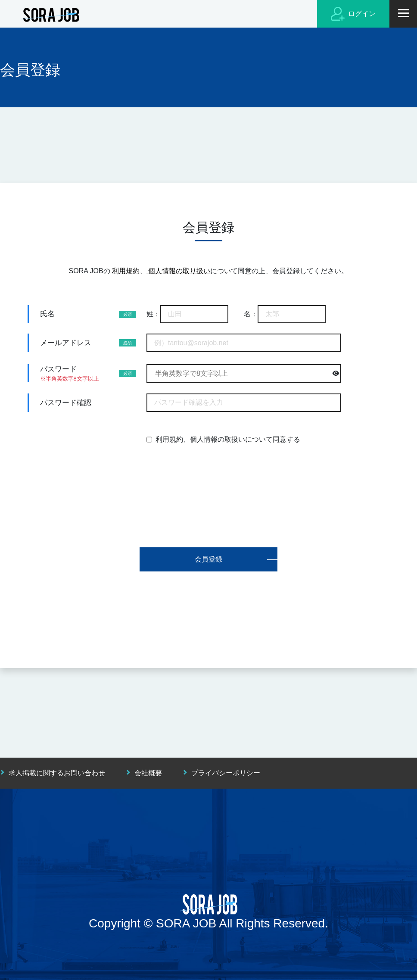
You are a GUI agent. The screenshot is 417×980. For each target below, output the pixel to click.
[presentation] (208, 482)
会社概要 (148, 773)
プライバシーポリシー (226, 773)
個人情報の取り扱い (178, 271)
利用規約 (126, 271)
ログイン (353, 14)
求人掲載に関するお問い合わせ (57, 773)
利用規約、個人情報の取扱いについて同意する (228, 439)
